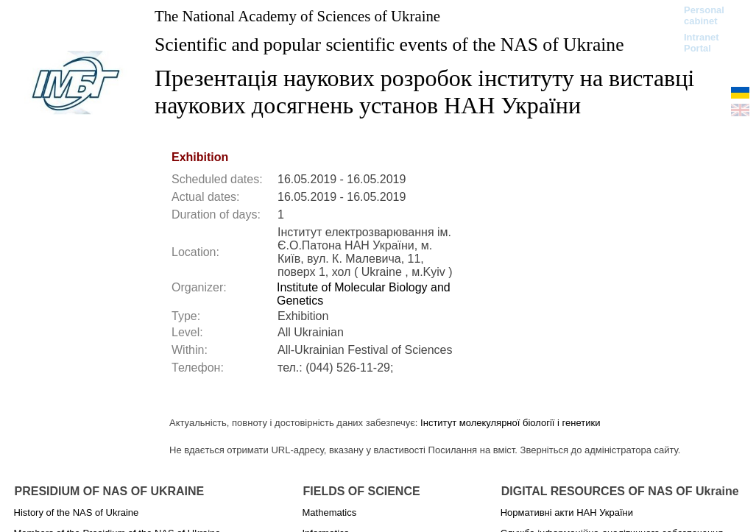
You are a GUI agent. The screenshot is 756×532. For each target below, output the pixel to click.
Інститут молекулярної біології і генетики (510, 423)
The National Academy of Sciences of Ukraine (297, 16)
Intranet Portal (702, 43)
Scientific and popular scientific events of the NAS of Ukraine (389, 45)
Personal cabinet (704, 15)
